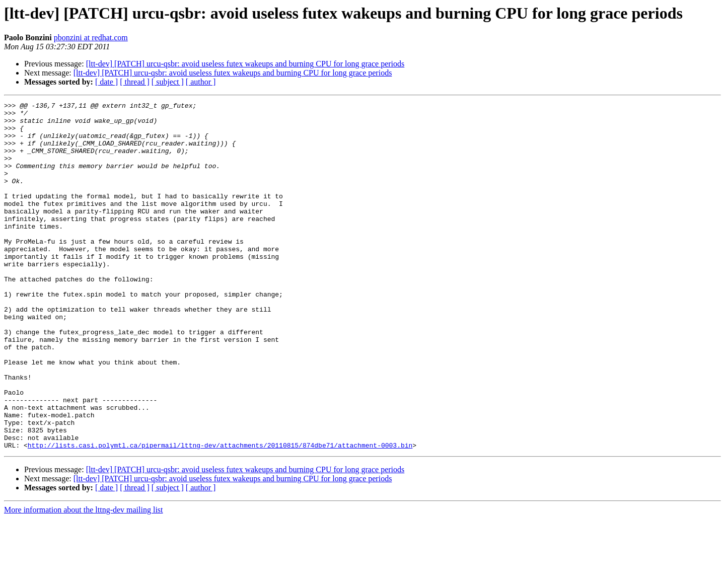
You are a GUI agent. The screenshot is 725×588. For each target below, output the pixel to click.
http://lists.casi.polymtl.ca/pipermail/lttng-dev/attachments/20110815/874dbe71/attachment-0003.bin (220, 514)
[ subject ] (168, 82)
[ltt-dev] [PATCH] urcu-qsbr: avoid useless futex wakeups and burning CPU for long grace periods (245, 64)
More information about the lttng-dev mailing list (84, 579)
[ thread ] (135, 82)
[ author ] (201, 82)
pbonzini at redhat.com (91, 38)
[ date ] (106, 82)
